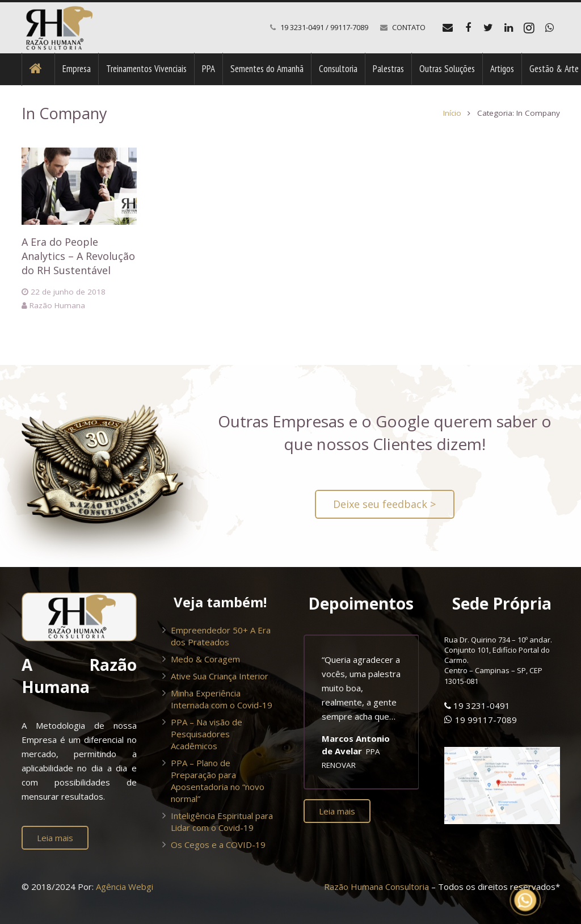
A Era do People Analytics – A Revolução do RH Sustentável (78, 256)
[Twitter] (489, 28)
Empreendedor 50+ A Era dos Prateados (221, 636)
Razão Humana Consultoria (376, 887)
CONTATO (409, 27)
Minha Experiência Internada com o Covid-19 (222, 699)
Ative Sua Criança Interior (220, 676)
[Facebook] (468, 28)
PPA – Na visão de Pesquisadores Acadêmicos (207, 734)
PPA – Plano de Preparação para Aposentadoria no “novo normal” (218, 781)
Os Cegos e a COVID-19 (218, 845)
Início (452, 113)
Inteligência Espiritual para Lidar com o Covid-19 (222, 822)
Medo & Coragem (205, 659)
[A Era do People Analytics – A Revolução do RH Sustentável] (79, 186)
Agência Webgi (125, 887)
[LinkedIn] (509, 28)
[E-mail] (448, 28)
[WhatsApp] (550, 28)
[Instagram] (529, 28)
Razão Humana (57, 305)
